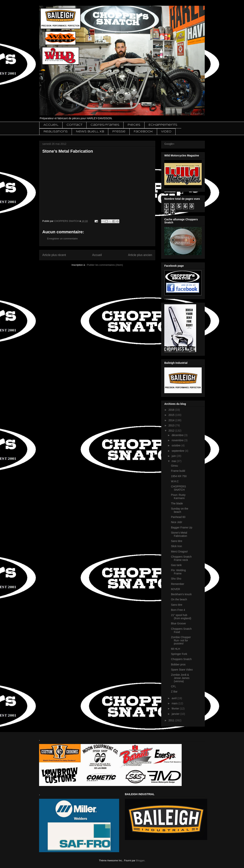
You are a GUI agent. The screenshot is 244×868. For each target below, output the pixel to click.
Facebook (143, 132)
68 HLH (175, 649)
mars (175, 703)
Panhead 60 (178, 517)
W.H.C (175, 481)
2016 (172, 410)
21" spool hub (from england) (181, 617)
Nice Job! (177, 522)
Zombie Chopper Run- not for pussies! (181, 640)
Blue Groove (178, 623)
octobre (176, 445)
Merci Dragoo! (179, 552)
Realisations (56, 132)
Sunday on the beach (180, 510)
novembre (178, 440)
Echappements (163, 125)
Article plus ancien (140, 255)
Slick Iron (177, 546)
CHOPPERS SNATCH (179, 488)
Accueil (51, 125)
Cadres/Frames (105, 125)
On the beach (179, 599)
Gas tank (176, 565)
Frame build (178, 471)
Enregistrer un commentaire (62, 239)
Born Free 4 (178, 610)
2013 (172, 425)
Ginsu (175, 466)
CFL (173, 686)
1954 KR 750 (179, 476)
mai (174, 461)
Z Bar (174, 692)
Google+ (169, 144)
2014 (172, 420)
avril (174, 698)
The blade (177, 503)
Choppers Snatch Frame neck (181, 558)
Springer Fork (179, 654)
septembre (178, 451)
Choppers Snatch (181, 659)
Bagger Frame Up (182, 527)
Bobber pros (178, 664)
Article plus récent (54, 255)
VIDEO (166, 132)
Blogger (140, 860)
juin (174, 456)
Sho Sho (176, 579)
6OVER (175, 589)
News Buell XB (90, 132)
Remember (178, 584)
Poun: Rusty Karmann (178, 496)
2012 (172, 431)
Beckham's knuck (181, 594)
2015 (172, 415)
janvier (176, 714)
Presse (119, 132)
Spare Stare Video (182, 670)
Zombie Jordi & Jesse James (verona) (180, 678)
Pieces (134, 125)
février (176, 709)
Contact (74, 125)
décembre (178, 435)
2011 (172, 720)
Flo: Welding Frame (178, 572)
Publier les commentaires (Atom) (105, 265)
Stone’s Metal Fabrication (179, 534)
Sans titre (177, 541)
